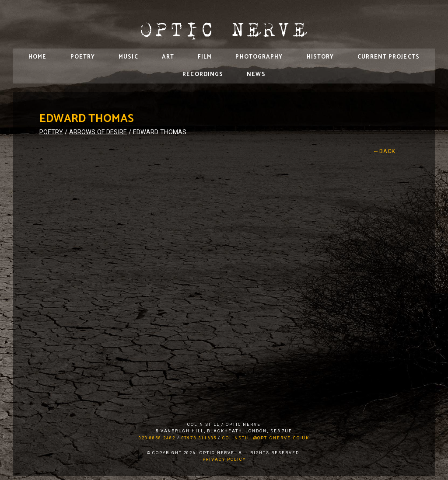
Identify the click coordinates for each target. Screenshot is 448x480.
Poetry (83, 57)
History (320, 57)
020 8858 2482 (157, 438)
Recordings (203, 75)
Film (205, 57)
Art (168, 57)
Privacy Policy (224, 459)
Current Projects (388, 57)
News (256, 75)
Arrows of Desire (98, 132)
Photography (259, 57)
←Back (385, 151)
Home (37, 57)
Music (128, 57)
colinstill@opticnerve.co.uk (266, 438)
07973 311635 (199, 438)
